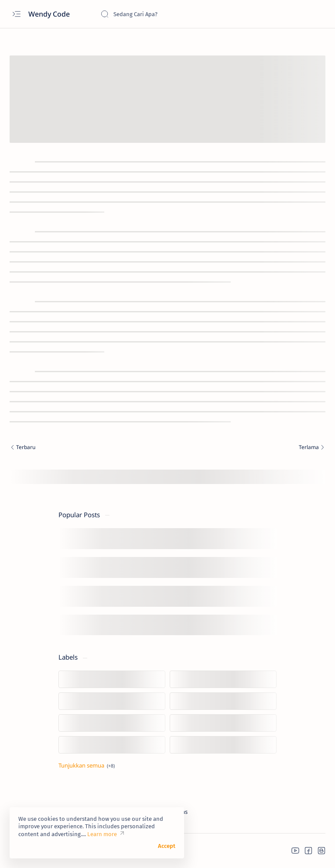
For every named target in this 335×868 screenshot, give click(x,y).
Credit (94, 812)
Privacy (154, 812)
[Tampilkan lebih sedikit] (87, 765)
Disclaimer (123, 812)
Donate (68, 812)
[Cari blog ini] (166, 14)
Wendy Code (50, 14)
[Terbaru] (86, 448)
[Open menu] (16, 14)
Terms (180, 812)
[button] (295, 851)
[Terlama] (249, 448)
